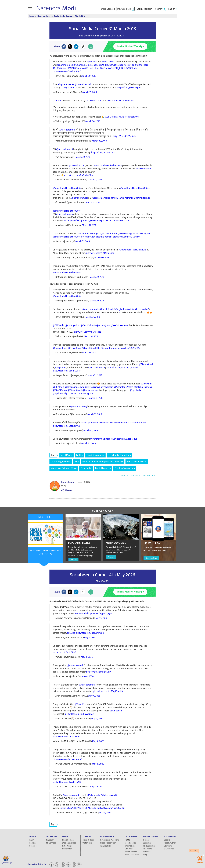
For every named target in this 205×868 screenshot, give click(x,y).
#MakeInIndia (94, 795)
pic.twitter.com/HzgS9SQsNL (111, 808)
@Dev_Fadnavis (121, 309)
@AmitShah (116, 711)
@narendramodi (65, 65)
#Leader (70, 84)
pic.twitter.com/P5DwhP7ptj (100, 253)
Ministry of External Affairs (64, 468)
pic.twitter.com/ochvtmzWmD (68, 759)
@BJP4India (58, 387)
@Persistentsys (92, 68)
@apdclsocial (59, 393)
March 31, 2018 (90, 92)
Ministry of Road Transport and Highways (103, 462)
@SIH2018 (110, 117)
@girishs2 (58, 101)
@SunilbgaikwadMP (139, 309)
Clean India (86, 468)
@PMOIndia (131, 68)
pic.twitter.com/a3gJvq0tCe (66, 426)
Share (66, 490)
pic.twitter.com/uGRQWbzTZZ (79, 714)
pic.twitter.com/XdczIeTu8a (124, 439)
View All (74, 560)
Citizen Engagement (61, 462)
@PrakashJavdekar (101, 198)
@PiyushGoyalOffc (91, 348)
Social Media (66, 455)
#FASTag (71, 633)
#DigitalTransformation (123, 65)
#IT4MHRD (130, 198)
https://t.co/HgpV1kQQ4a (100, 613)
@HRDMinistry (60, 68)
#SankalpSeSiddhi (89, 423)
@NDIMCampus (76, 68)
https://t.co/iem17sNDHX (99, 672)
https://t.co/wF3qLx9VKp (77, 221)
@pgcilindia (136, 390)
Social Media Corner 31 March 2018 (70, 16)
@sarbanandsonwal (75, 387)
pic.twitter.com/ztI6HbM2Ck (115, 221)
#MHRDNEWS (118, 198)
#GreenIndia (81, 613)
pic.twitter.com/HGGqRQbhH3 (108, 691)
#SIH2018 (107, 65)
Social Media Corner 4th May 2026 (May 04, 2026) (45, 552)
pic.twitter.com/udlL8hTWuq (90, 633)
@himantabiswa (90, 390)
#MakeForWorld (109, 795)
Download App (152, 558)
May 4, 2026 (101, 618)
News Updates (44, 16)
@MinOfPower (60, 390)
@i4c (148, 234)
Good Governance (95, 455)
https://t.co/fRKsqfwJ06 (127, 117)
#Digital (62, 84)
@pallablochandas (143, 387)
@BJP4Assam (91, 387)
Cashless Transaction (125, 468)
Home (32, 16)
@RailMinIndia (60, 348)
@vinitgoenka (143, 198)
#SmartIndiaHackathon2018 (88, 65)
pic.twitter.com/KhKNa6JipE (88, 332)
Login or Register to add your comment (138, 475)
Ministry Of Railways (137, 462)
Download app (8, 863)
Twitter (79, 455)
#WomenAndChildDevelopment (97, 237)
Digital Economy (103, 468)
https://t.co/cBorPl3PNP (64, 652)
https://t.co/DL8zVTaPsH (73, 808)
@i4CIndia (105, 68)
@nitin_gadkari (73, 325)
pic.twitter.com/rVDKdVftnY (127, 237)
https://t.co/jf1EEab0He (125, 136)
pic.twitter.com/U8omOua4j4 (67, 371)
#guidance (92, 62)
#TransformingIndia (116, 368)
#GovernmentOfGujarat (89, 234)
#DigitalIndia (141, 65)
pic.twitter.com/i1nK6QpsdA (80, 393)
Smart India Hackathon (119, 455)
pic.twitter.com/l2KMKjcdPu (66, 737)
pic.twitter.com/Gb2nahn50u (78, 175)
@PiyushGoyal (106, 309)
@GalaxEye (80, 704)
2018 (76, 462)
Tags (54, 455)
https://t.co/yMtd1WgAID (130, 88)
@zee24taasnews (119, 325)
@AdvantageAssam (123, 387)
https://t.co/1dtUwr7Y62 (103, 152)
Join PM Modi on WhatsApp (130, 46)
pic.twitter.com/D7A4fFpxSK (67, 782)
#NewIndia (104, 423)
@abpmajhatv (103, 325)
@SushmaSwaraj (79, 406)
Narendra (56, 8)
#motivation (108, 62)
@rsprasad (61, 368)
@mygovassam (106, 387)
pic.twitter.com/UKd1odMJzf (67, 71)
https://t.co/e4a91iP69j (129, 348)
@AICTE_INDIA (118, 68)
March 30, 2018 (89, 76)
